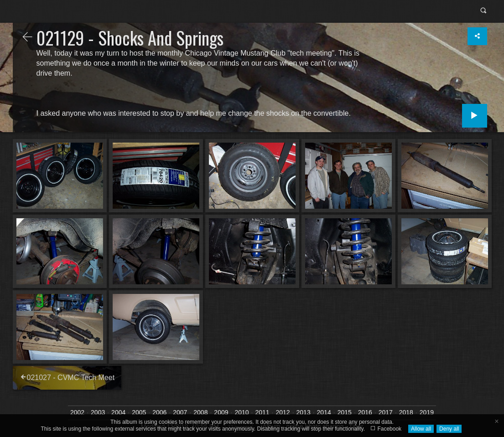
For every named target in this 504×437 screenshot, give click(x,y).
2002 (77, 412)
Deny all (449, 429)
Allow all (421, 429)
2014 (324, 412)
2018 (406, 412)
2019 (427, 412)
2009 (221, 412)
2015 (345, 412)
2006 (159, 412)
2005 (139, 412)
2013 (304, 412)
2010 (242, 412)
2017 (386, 412)
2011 (262, 412)
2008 (200, 412)
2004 (118, 412)
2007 (180, 412)
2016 (365, 412)
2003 (98, 412)
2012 (283, 412)
